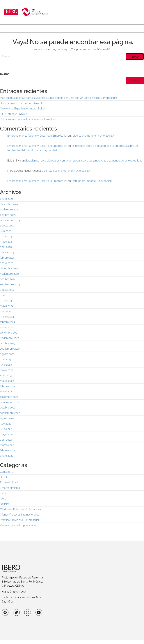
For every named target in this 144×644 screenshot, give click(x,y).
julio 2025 (6, 231)
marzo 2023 (7, 381)
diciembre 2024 (9, 268)
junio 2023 (6, 365)
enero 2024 (7, 327)
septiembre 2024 (10, 284)
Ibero (3, 499)
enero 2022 (7, 456)
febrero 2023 (7, 386)
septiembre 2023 (10, 349)
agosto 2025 (7, 226)
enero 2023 (7, 391)
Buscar (4, 74)
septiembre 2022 (10, 413)
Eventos (5, 493)
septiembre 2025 (10, 220)
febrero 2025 (8, 258)
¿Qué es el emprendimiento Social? (93, 136)
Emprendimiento (10, 488)
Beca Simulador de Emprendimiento (22, 103)
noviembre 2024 (10, 274)
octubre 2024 (8, 279)
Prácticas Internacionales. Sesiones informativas (28, 119)
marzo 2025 (7, 252)
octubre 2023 (8, 343)
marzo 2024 (7, 317)
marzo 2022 (7, 445)
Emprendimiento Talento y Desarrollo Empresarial (37, 136)
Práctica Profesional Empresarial (19, 520)
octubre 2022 (8, 408)
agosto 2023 (7, 354)
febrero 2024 (8, 322)
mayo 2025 (7, 242)
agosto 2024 (7, 290)
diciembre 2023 (9, 333)
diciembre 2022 (9, 397)
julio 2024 (6, 295)
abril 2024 (6, 311)
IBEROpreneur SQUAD (13, 114)
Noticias (5, 504)
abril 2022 (6, 440)
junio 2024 (6, 300)
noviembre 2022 (9, 402)
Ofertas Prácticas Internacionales (20, 515)
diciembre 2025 (9, 204)
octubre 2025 (8, 215)
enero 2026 (7, 199)
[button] (4, 28)
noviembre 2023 (9, 338)
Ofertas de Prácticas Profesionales (21, 509)
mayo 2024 (7, 306)
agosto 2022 (7, 418)
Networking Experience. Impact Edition (23, 109)
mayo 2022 (7, 434)
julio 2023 (6, 359)
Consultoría (7, 472)
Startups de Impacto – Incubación (92, 181)
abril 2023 (6, 375)
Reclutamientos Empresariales (18, 525)
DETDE (4, 477)
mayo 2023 (7, 370)
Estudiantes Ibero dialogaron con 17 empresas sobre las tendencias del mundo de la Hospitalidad (84, 161)
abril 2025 (6, 247)
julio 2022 (6, 424)
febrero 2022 (7, 450)
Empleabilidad (9, 482)
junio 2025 (6, 236)
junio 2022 (6, 429)
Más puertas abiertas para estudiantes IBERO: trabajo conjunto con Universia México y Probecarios (59, 98)
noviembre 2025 (10, 209)
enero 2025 (7, 263)
